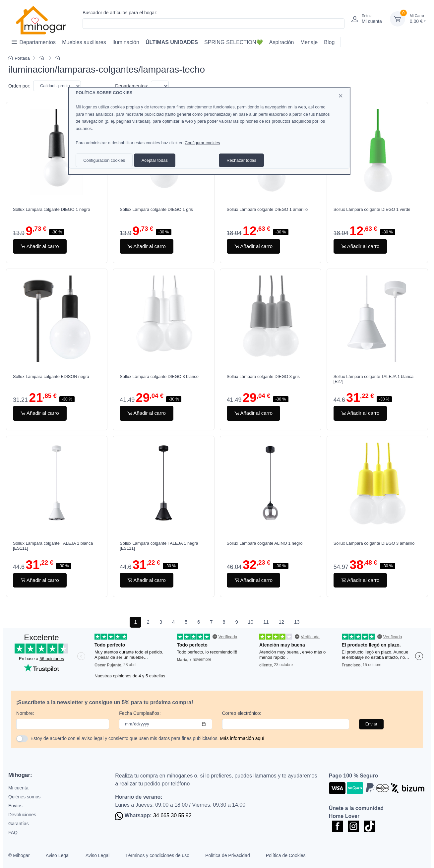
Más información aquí (242, 738)
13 (297, 622)
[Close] (341, 96)
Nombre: (25, 713)
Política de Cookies (286, 855)
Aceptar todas (155, 160)
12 (281, 622)
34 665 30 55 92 (172, 815)
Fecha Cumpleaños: (140, 713)
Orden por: (19, 86)
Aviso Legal (58, 855)
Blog (329, 42)
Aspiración (282, 42)
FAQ (13, 833)
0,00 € (418, 18)
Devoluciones (22, 815)
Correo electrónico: (242, 713)
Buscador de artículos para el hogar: (120, 13)
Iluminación (126, 42)
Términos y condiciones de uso (157, 855)
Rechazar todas (241, 160)
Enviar (371, 724)
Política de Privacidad (228, 855)
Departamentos (34, 42)
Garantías (18, 824)
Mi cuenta (18, 788)
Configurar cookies (202, 143)
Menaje (309, 42)
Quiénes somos (24, 797)
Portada (19, 58)
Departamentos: (132, 86)
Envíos (15, 806)
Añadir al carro (40, 246)
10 (251, 622)
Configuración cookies (104, 160)
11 (266, 622)
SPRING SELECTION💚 (233, 42)
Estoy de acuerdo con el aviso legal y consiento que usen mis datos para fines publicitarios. (147, 738)
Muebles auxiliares (84, 42)
